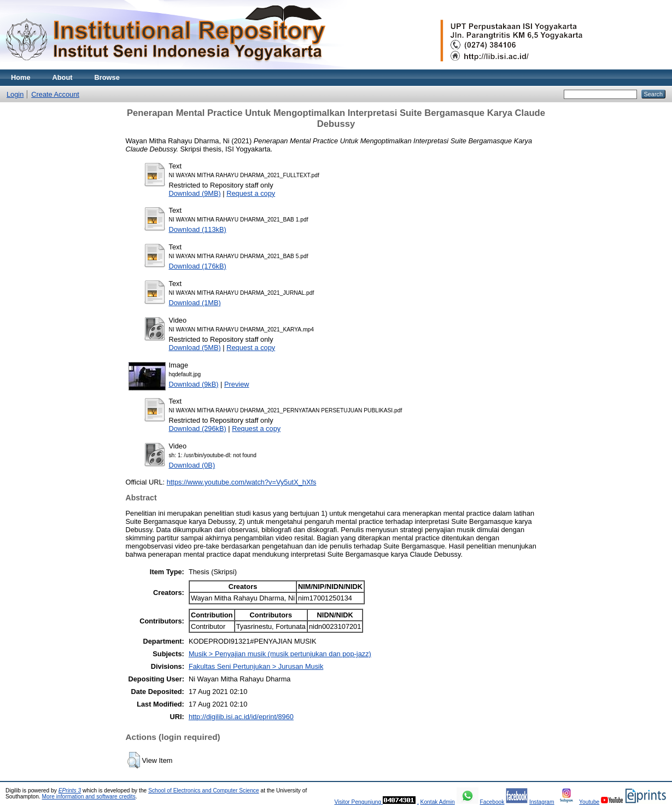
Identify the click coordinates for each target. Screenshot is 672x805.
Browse (107, 77)
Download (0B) (192, 465)
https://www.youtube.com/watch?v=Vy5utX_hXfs (242, 482)
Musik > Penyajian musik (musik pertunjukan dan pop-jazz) (280, 654)
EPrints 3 (70, 791)
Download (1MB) (195, 303)
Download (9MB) (195, 193)
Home (21, 77)
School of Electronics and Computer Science (204, 791)
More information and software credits (89, 797)
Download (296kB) (198, 428)
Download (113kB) (198, 229)
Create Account (55, 94)
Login (15, 94)
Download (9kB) (194, 384)
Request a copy (251, 193)
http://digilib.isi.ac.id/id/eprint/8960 (241, 717)
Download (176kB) (198, 266)
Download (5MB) (195, 348)
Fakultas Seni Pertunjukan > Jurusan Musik (256, 666)
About (63, 77)
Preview (237, 384)
